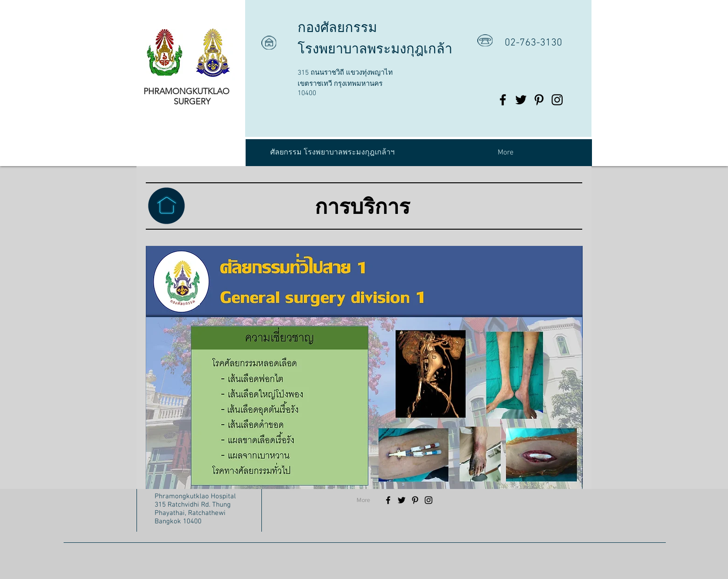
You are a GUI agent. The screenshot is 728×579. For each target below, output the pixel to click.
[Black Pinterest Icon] (539, 100)
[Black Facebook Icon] (503, 100)
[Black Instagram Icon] (557, 100)
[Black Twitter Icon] (521, 100)
